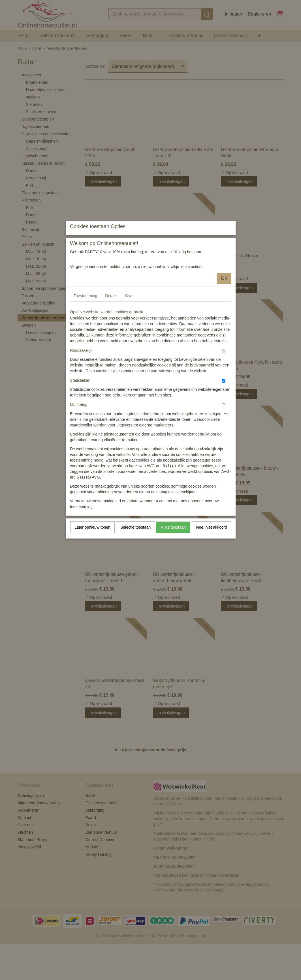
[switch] (224, 401)
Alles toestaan (173, 578)
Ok (224, 329)
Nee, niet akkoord (212, 578)
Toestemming (85, 346)
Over (129, 346)
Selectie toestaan (135, 578)
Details (111, 346)
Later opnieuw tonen (92, 578)
